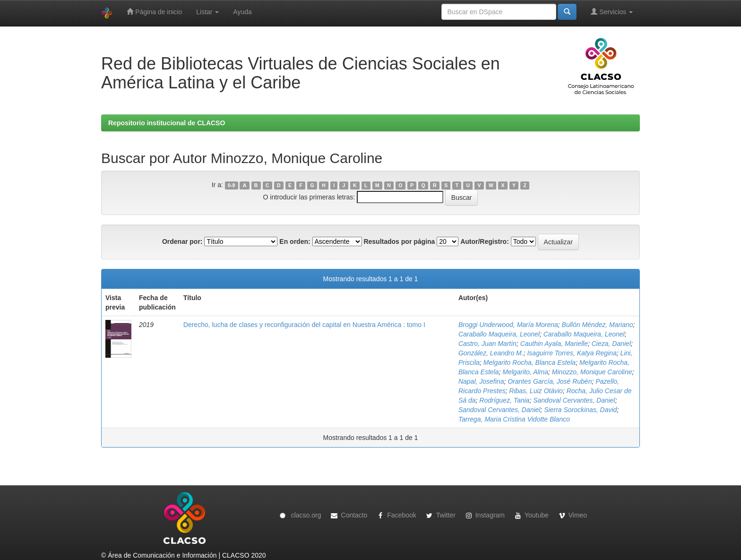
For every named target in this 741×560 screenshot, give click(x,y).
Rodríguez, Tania (504, 400)
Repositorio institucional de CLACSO (167, 123)
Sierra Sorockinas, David (580, 410)
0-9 (231, 185)
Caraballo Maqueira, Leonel (499, 334)
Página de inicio (154, 12)
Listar (207, 12)
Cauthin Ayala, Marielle (554, 344)
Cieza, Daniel (611, 344)
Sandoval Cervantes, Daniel (574, 400)
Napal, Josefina (481, 381)
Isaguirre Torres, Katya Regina (572, 353)
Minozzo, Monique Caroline (592, 372)
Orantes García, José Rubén (550, 381)
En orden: (295, 241)
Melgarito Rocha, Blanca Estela (530, 362)
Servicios (612, 12)
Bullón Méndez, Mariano (598, 325)
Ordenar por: (182, 241)
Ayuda (242, 12)
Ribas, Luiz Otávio (536, 391)
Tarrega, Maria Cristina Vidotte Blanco (514, 419)
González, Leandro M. (491, 353)
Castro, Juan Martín (487, 344)
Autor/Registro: (485, 241)
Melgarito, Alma (525, 372)
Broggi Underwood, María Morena (508, 325)
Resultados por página (399, 241)
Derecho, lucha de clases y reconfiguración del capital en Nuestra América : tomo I (304, 325)
